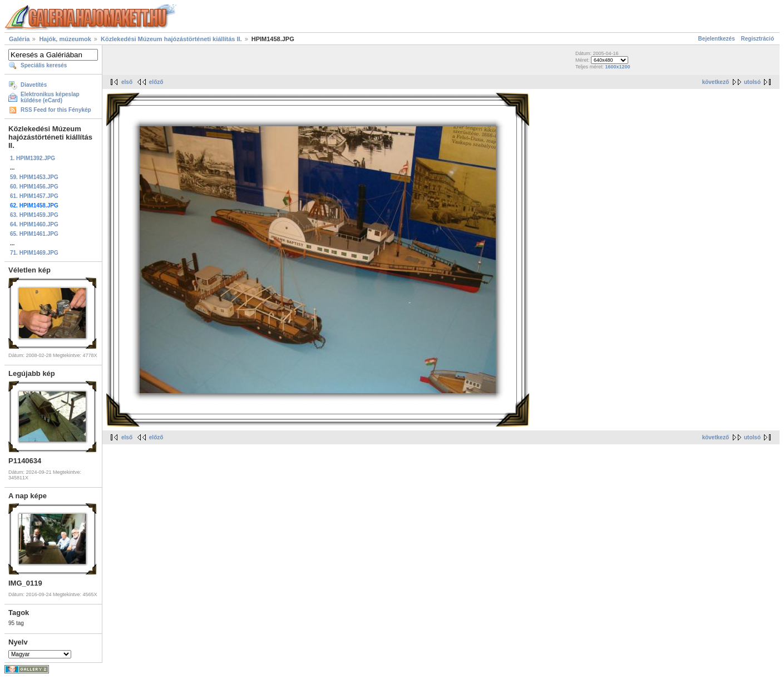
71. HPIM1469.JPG (34, 253)
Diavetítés (34, 85)
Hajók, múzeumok (65, 39)
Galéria (19, 39)
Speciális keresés (44, 65)
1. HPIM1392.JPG (33, 158)
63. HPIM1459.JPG (34, 215)
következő (716, 82)
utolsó (752, 82)
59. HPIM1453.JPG (34, 177)
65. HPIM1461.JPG (34, 234)
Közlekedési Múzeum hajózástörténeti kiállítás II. (171, 39)
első (127, 82)
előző (156, 82)
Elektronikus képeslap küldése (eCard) (50, 97)
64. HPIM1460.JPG (34, 224)
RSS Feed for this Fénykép (56, 110)
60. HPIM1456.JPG (34, 187)
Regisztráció (758, 39)
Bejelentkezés (717, 39)
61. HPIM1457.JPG (34, 196)
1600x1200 (617, 67)
